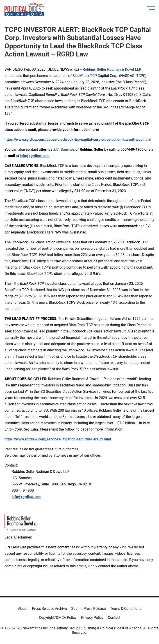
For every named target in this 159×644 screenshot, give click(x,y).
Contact (114, 618)
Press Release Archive (49, 609)
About (23, 609)
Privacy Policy (92, 618)
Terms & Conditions (126, 609)
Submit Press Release (88, 609)
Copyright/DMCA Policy (58, 618)
